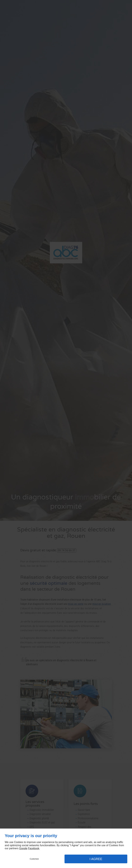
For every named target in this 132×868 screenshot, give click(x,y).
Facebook (34, 848)
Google (23, 848)
